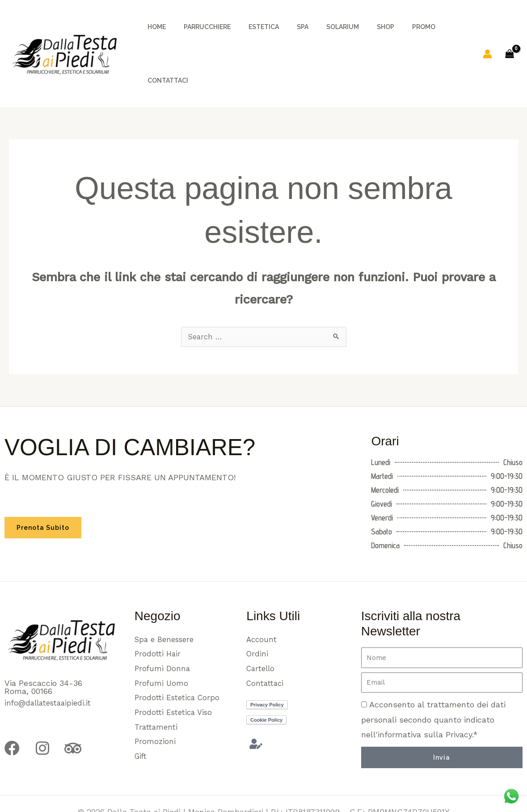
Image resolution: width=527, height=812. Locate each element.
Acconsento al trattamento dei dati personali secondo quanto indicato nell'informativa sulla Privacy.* (433, 677)
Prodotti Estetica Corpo (180, 658)
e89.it (289, 785)
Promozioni (155, 704)
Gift (142, 719)
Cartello (262, 628)
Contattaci (267, 643)
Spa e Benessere (167, 597)
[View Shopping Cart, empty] (510, 32)
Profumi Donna (163, 628)
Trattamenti (158, 688)
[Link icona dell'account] (487, 32)
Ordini (258, 612)
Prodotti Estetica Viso (176, 673)
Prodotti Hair (159, 612)
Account (262, 597)
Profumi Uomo (162, 643)
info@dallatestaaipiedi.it (51, 660)
